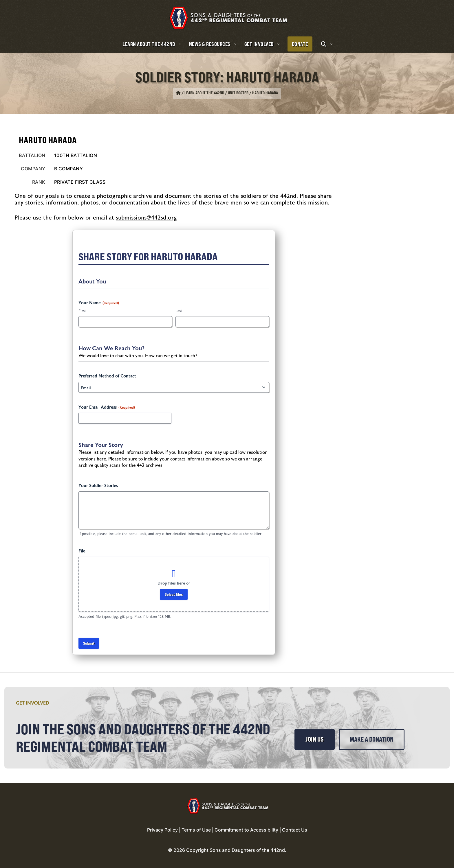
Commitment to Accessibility (246, 830)
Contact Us (295, 830)
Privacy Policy (162, 830)
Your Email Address (107, 408)
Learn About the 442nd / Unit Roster (216, 93)
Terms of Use (196, 830)
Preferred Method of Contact (107, 376)
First (82, 311)
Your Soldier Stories (98, 486)
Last (179, 311)
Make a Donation (372, 739)
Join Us (315, 739)
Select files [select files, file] (174, 594)
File (82, 551)
